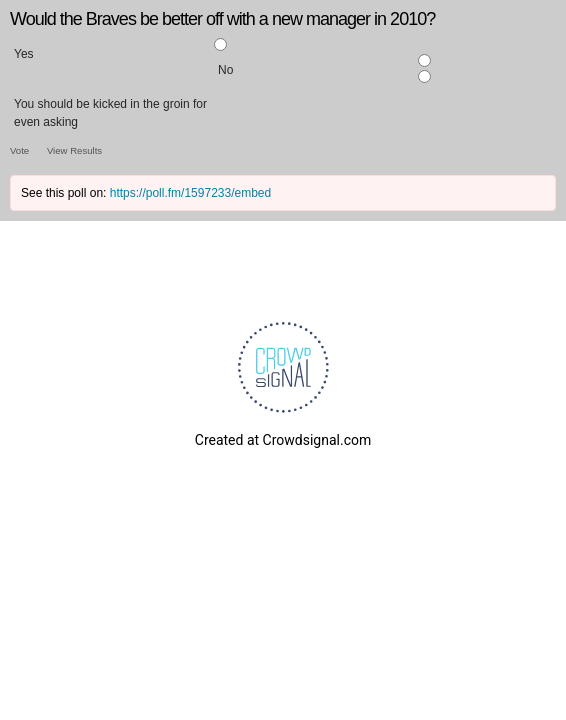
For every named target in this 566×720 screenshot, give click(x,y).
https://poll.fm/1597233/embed (190, 193)
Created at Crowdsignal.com (283, 440)
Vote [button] (21, 150)
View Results (74, 150)
